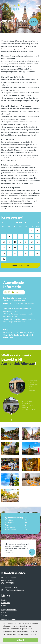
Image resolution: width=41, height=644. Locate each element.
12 (20, 242)
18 (14, 248)
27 (26, 253)
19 (20, 248)
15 (37, 242)
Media (4, 612)
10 (9, 242)
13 (26, 242)
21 (31, 248)
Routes (4, 600)
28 (31, 253)
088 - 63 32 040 (11, 587)
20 (26, 248)
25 (14, 253)
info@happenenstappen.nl (14, 590)
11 (14, 242)
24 (9, 253)
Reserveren (6, 603)
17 (9, 248)
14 (31, 242)
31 (9, 259)
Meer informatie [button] (30, 634)
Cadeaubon (6, 605)
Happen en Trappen (9, 619)
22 (37, 248)
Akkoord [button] (20, 640)
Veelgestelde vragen (9, 610)
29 (37, 253)
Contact (4, 615)
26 (20, 253)
